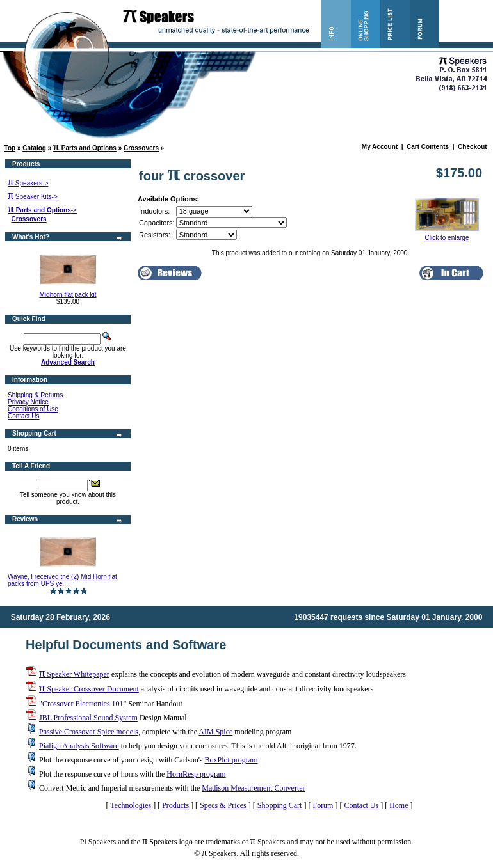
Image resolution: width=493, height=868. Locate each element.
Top (10, 148)
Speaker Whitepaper (74, 674)
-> (42, 210)
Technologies (131, 805)
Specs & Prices (223, 805)
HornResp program (196, 774)
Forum (323, 805)
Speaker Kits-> (33, 197)
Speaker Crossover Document (89, 689)
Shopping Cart (280, 805)
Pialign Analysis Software (79, 746)
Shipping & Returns (35, 395)
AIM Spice (215, 732)
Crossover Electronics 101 (83, 704)
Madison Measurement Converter (253, 788)
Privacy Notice (28, 402)
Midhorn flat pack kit (68, 295)
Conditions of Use (33, 409)
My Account (380, 147)
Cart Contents (428, 147)
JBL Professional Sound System (88, 718)
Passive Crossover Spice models (89, 732)
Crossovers (141, 148)
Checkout (473, 147)
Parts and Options (85, 148)
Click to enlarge (447, 235)
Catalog (34, 148)
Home (399, 805)
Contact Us (23, 416)
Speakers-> (28, 183)
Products (175, 805)
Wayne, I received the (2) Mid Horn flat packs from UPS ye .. (62, 580)
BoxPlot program (231, 760)
